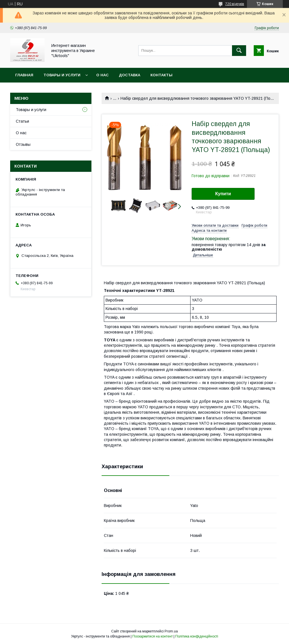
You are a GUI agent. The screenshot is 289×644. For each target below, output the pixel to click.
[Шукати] (239, 51)
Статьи (22, 121)
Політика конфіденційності (197, 636)
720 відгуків (235, 4)
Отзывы (23, 144)
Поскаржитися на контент (153, 636)
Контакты (161, 75)
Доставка (130, 75)
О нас (102, 75)
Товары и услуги (62, 75)
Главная (24, 75)
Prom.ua (171, 631)
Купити (223, 194)
